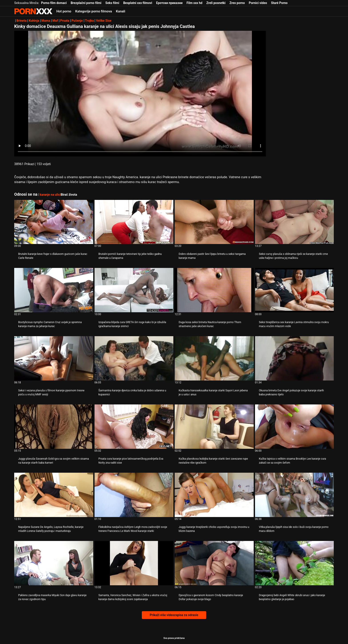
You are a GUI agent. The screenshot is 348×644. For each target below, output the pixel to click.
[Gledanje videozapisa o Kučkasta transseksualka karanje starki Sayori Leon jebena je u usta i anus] (214, 358)
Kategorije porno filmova (94, 11)
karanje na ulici (50, 195)
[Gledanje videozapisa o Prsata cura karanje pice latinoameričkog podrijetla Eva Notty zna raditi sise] (134, 427)
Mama (46, 21)
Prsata (65, 21)
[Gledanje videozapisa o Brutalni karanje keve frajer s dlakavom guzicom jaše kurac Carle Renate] (54, 222)
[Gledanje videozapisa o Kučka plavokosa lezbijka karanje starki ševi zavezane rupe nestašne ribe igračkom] (214, 427)
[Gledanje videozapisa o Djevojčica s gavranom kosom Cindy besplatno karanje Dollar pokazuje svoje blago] (214, 563)
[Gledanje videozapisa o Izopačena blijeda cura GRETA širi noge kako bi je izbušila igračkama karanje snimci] (134, 290)
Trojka (89, 21)
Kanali (121, 11)
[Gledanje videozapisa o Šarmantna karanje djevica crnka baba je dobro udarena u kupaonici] (134, 358)
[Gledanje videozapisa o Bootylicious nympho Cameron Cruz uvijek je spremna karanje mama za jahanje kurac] (54, 290)
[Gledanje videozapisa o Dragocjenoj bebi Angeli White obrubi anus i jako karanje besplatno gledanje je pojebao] (295, 563)
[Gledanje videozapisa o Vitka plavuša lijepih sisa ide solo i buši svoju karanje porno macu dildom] (295, 495)
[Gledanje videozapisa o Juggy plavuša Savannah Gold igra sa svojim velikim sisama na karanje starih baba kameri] (54, 427)
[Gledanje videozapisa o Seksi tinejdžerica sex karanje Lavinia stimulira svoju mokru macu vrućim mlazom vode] (295, 290)
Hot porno (64, 11)
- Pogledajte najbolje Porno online (33, 11)
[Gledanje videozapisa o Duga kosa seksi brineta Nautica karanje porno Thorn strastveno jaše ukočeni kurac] (214, 290)
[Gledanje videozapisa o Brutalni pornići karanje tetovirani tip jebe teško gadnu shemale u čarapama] (134, 222)
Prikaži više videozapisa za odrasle (174, 615)
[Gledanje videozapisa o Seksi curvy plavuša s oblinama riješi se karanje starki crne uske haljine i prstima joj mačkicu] (295, 222)
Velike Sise (104, 21)
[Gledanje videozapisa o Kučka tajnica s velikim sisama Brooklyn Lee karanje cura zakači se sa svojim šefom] (295, 427)
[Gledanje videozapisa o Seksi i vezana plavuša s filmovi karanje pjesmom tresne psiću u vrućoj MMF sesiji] (54, 358)
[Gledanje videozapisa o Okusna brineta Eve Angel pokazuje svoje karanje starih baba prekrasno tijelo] (295, 358)
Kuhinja (34, 21)
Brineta (21, 21)
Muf (55, 21)
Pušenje (77, 21)
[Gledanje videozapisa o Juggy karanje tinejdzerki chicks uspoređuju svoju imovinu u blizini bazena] (214, 495)
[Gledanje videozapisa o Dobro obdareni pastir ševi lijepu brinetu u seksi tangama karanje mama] (214, 222)
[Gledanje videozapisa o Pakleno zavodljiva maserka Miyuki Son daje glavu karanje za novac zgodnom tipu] (54, 563)
